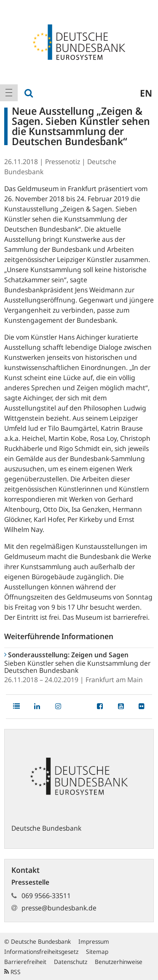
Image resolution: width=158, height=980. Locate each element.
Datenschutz (71, 962)
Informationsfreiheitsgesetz (41, 952)
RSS (12, 972)
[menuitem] (9, 93)
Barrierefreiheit (25, 962)
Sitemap (97, 952)
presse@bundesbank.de (59, 908)
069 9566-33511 (46, 896)
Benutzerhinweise (119, 962)
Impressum (94, 941)
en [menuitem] (146, 93)
